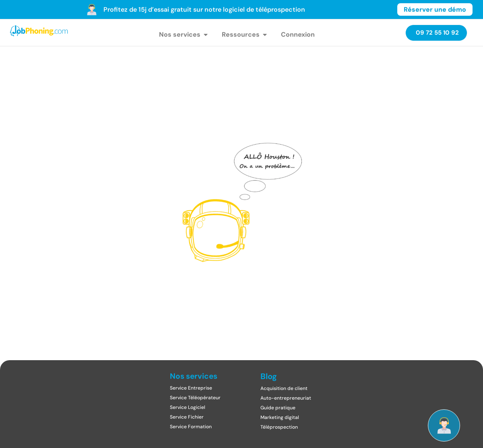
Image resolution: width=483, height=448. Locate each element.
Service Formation (191, 427)
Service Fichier (187, 417)
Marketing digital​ (280, 417)
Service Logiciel (188, 407)
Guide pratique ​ (279, 408)
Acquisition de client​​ (284, 388)
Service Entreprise (191, 388)
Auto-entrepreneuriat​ (286, 398)
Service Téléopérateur (195, 398)
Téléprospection (279, 427)
